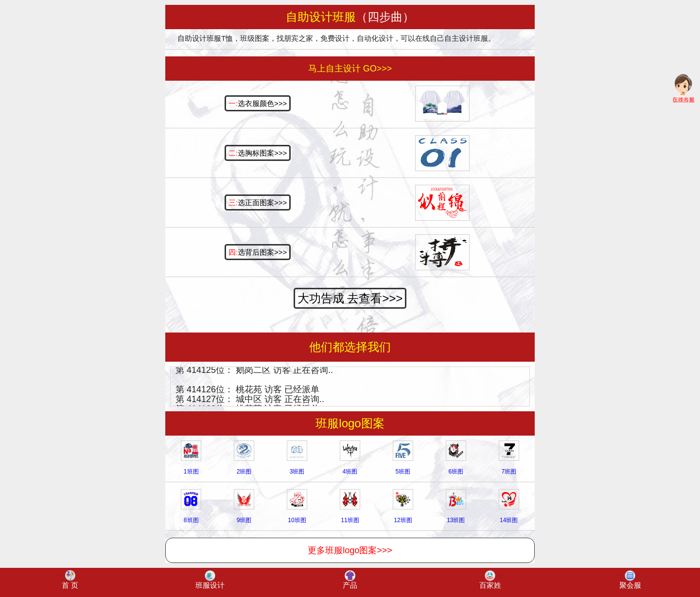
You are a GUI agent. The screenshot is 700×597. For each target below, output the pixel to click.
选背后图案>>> (258, 252)
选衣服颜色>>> (258, 103)
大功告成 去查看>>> (350, 298)
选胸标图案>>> (258, 153)
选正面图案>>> (258, 202)
